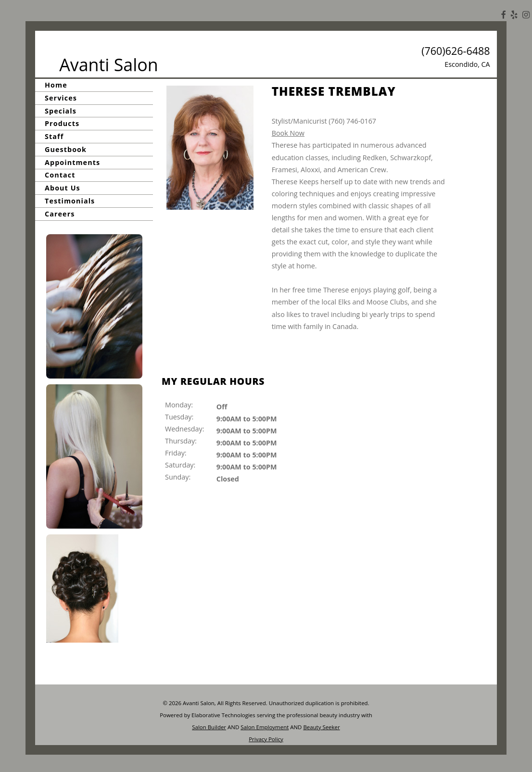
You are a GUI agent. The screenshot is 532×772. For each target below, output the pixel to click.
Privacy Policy (266, 739)
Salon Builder (209, 727)
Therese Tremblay (334, 91)
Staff (54, 136)
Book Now (288, 133)
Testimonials (70, 201)
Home (56, 85)
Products (62, 123)
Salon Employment (265, 727)
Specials (61, 111)
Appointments (72, 162)
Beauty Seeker (321, 727)
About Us (63, 188)
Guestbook (66, 149)
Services (61, 98)
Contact (60, 175)
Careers (60, 214)
